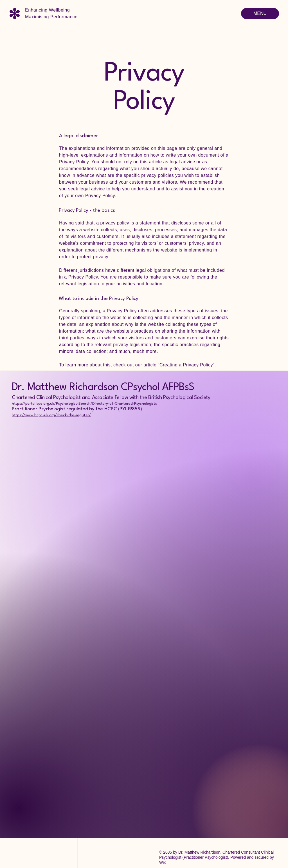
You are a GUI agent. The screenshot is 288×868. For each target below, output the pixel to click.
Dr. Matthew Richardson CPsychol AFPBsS (103, 387)
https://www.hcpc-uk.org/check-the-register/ (51, 415)
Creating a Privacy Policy (186, 365)
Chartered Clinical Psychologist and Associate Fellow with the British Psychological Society (111, 398)
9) (140, 409)
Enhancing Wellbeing (47, 10)
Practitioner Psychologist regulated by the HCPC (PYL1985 (75, 409)
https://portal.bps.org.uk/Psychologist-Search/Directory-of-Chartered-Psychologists (84, 404)
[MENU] (260, 14)
